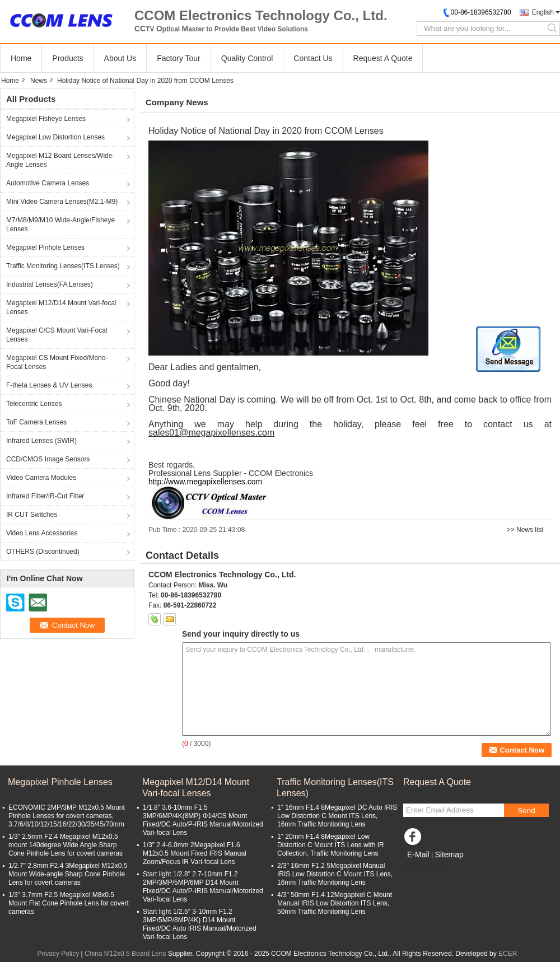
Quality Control (247, 58)
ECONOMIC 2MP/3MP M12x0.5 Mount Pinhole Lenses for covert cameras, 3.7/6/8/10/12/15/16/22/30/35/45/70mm (67, 816)
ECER (508, 954)
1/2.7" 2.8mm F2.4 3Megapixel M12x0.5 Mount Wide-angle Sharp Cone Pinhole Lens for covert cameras (68, 874)
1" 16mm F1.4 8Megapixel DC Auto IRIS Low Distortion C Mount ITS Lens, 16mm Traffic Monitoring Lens (337, 816)
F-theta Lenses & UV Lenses (49, 385)
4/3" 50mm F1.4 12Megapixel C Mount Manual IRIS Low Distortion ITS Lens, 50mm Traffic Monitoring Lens (335, 903)
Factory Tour (179, 58)
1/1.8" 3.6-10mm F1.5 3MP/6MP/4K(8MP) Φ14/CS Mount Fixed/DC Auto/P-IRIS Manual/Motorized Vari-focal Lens (203, 820)
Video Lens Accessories (42, 533)
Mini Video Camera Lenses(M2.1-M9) (62, 202)
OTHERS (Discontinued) (43, 552)
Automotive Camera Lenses (48, 183)
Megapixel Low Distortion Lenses (55, 137)
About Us (120, 58)
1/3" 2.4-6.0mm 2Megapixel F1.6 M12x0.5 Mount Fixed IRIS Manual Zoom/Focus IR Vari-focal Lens (195, 853)
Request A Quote (383, 58)
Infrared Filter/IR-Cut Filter (45, 496)
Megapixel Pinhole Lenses (45, 247)
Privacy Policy (59, 954)
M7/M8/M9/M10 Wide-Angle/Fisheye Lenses (60, 225)
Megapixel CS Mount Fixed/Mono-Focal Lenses (57, 362)
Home (21, 58)
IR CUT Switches (32, 515)
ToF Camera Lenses (36, 422)
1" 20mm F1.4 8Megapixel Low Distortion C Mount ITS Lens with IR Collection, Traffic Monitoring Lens (331, 845)
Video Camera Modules (41, 478)
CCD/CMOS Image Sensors (48, 459)
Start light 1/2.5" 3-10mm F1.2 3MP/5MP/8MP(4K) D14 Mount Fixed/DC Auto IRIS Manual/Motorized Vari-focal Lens (200, 924)
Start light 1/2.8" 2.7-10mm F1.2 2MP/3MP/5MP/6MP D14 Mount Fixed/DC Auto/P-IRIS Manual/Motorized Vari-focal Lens (203, 887)
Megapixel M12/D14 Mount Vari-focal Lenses (61, 307)
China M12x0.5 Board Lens (125, 954)
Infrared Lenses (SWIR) (41, 441)
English (543, 12)
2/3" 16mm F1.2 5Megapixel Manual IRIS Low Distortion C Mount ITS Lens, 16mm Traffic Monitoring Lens (335, 874)
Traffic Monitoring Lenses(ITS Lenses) (63, 266)
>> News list (525, 530)
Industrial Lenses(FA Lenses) (50, 284)
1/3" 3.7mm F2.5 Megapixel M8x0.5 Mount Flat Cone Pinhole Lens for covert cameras (69, 903)
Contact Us (313, 58)
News (39, 81)
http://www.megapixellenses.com (205, 482)
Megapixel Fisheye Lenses (46, 119)
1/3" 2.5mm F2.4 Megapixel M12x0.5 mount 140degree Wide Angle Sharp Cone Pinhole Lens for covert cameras (66, 845)
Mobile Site (423, 868)
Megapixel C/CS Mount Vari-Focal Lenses (57, 335)
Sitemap (449, 854)
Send (526, 811)
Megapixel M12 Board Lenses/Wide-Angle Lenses (60, 160)
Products (67, 58)
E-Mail (418, 854)
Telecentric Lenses (34, 404)
